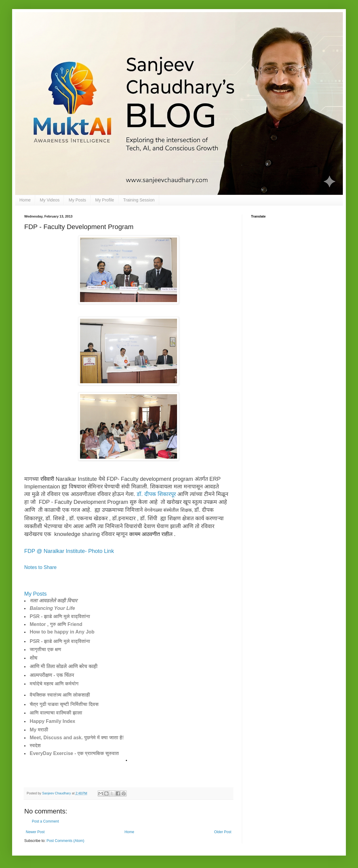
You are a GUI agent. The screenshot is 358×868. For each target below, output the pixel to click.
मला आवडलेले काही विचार (53, 601)
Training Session (139, 200)
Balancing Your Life (52, 608)
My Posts (77, 200)
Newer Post (35, 832)
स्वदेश (35, 745)
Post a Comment (45, 821)
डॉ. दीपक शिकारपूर (156, 494)
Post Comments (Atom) (65, 841)
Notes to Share (40, 567)
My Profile (105, 200)
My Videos (50, 200)
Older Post (223, 832)
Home (25, 200)
